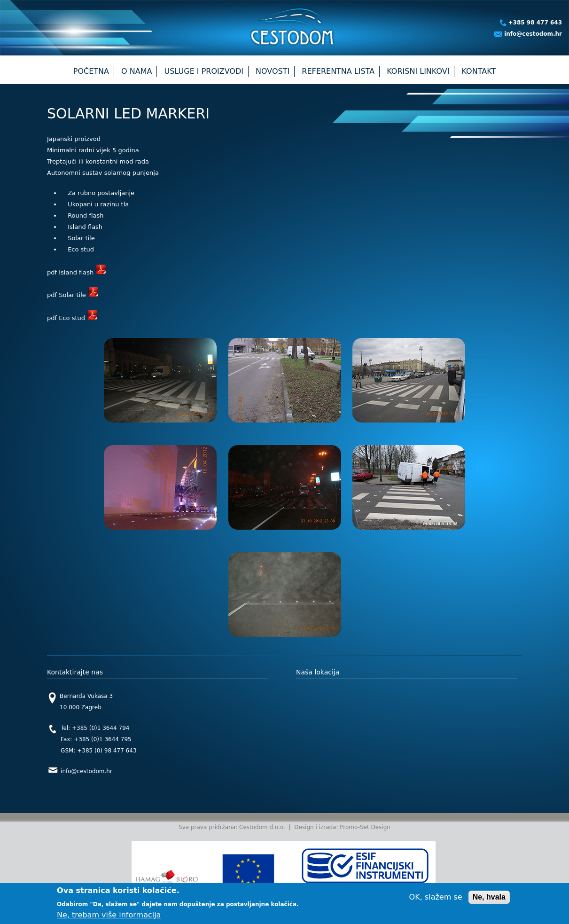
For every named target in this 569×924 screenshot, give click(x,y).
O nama (136, 71)
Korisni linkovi (418, 71)
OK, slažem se (436, 897)
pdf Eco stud (72, 318)
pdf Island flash (76, 272)
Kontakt (479, 71)
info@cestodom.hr (533, 34)
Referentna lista (338, 71)
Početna (91, 71)
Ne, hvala (489, 897)
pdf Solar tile (73, 295)
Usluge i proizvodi (204, 71)
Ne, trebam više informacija (109, 915)
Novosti (273, 71)
